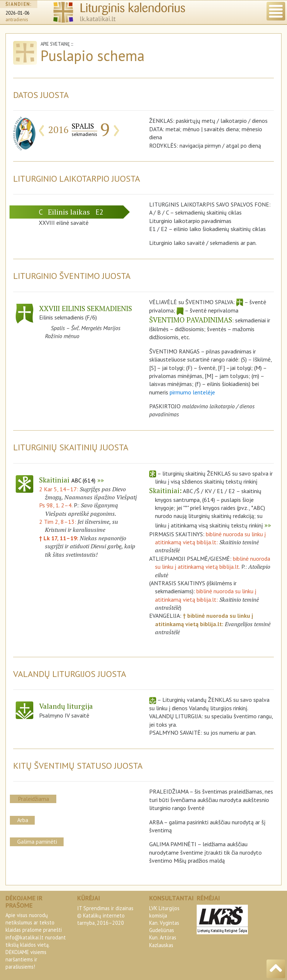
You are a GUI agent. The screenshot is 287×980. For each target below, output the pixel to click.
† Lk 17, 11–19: (59, 538)
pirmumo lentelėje (192, 392)
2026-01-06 (18, 13)
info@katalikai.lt (24, 937)
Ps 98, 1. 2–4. (56, 505)
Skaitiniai (67, 480)
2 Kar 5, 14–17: (59, 489)
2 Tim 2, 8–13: (58, 522)
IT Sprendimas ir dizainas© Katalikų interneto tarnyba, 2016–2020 (105, 915)
